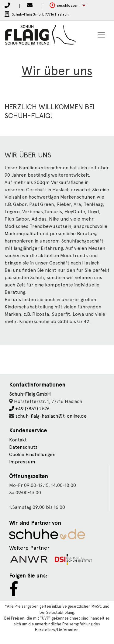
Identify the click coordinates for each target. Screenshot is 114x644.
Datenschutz (23, 447)
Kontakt (18, 440)
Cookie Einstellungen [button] (32, 454)
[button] (67, 6)
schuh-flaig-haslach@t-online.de (51, 416)
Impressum (22, 462)
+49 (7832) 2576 (29, 409)
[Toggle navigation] (101, 35)
